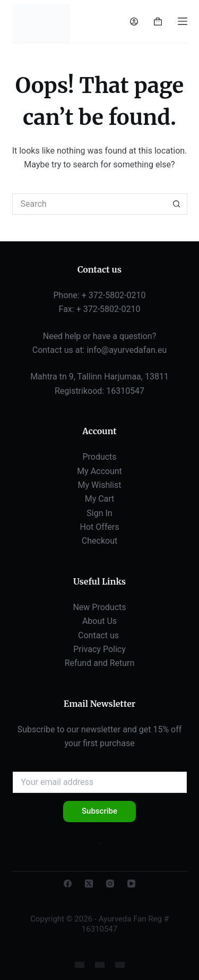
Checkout (99, 541)
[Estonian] (120, 965)
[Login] (134, 22)
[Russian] (100, 965)
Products (99, 457)
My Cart (100, 499)
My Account (99, 471)
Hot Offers (100, 527)
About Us (99, 621)
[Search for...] (89, 204)
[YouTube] (131, 884)
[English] (80, 965)
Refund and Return (100, 663)
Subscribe (99, 811)
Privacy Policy (99, 649)
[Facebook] (68, 884)
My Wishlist (100, 485)
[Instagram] (110, 884)
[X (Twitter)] (89, 884)
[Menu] (183, 21)
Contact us (99, 635)
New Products (99, 607)
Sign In (99, 513)
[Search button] (177, 204)
